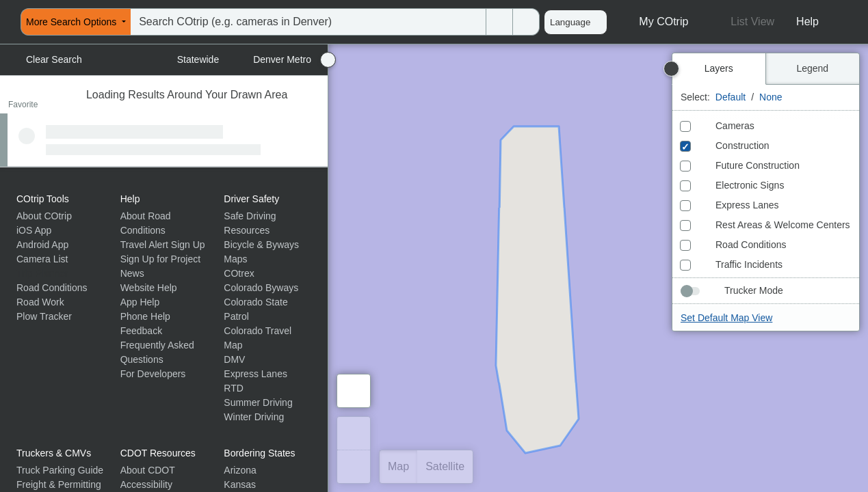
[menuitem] (4, 22)
